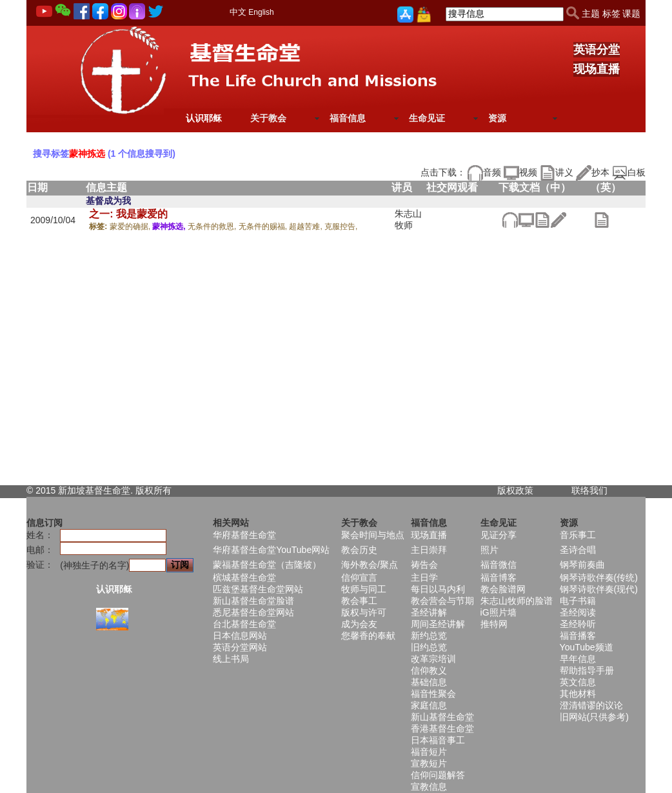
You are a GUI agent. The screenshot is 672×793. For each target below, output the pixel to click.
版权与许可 (364, 612)
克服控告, (341, 226)
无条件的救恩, (213, 226)
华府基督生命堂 (244, 535)
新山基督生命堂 (442, 717)
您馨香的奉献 (368, 636)
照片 (489, 550)
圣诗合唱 (578, 550)
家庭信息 (429, 705)
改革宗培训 (433, 659)
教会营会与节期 (442, 601)
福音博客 (499, 577)
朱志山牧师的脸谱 (517, 601)
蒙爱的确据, (131, 226)
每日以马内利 (438, 589)
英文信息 (578, 682)
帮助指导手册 (587, 670)
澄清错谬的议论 (591, 705)
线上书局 (231, 659)
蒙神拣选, (170, 226)
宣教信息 (429, 787)
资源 (497, 118)
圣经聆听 (578, 624)
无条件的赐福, (264, 226)
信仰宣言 (359, 577)
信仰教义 (429, 670)
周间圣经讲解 (438, 624)
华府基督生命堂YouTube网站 (271, 550)
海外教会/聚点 (370, 565)
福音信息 (348, 118)
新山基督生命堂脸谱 (253, 601)
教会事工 (359, 601)
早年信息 (578, 659)
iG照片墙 (499, 612)
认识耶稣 (204, 118)
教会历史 (359, 550)
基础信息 (429, 682)
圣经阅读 (578, 612)
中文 (238, 12)
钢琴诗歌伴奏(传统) (599, 577)
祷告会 (424, 565)
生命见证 (427, 118)
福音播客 (578, 636)
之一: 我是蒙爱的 (128, 214)
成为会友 (359, 624)
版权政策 (515, 490)
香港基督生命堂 (442, 728)
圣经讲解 (429, 612)
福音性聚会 (433, 694)
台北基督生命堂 (244, 624)
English (261, 12)
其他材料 (578, 694)
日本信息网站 (240, 636)
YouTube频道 (587, 647)
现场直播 (597, 69)
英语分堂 (597, 50)
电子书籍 (578, 601)
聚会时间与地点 (373, 535)
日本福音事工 (438, 740)
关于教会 (268, 118)
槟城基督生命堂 (244, 577)
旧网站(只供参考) (594, 717)
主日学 (424, 577)
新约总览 (429, 636)
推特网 (494, 624)
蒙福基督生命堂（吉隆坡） (267, 565)
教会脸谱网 (503, 589)
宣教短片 (429, 763)
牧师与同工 (364, 589)
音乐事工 (578, 535)
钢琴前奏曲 (582, 565)
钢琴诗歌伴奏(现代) (599, 589)
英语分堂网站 (240, 647)
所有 (163, 490)
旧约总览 (429, 647)
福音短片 (429, 752)
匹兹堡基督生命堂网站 (258, 589)
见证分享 (499, 535)
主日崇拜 (429, 550)
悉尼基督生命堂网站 (253, 612)
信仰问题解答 (438, 775)
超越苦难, (307, 226)
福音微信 (499, 565)
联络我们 (589, 490)
